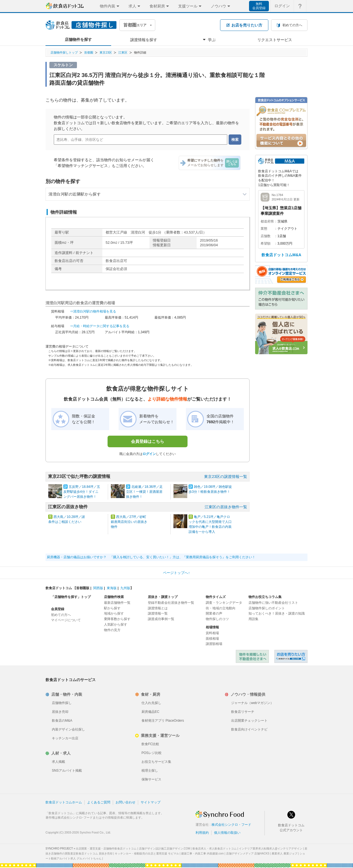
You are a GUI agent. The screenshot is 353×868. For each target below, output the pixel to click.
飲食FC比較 (150, 744)
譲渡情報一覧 (158, 613)
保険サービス (151, 779)
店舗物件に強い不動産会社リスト (273, 603)
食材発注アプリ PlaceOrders (163, 721)
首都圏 (89, 52)
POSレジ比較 (152, 753)
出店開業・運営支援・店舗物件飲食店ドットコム (106, 849)
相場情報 (212, 627)
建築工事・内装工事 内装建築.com (202, 854)
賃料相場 (212, 633)
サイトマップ (151, 802)
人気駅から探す (116, 624)
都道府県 (267, 221)
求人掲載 (58, 762)
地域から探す (114, 613)
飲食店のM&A (62, 721)
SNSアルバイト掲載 (67, 771)
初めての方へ (61, 615)
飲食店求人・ (215, 849)
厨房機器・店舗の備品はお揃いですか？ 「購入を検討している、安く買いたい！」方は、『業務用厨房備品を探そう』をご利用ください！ (151, 557)
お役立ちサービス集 (156, 762)
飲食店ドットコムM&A (281, 255)
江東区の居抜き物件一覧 (226, 507)
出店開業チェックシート (249, 721)
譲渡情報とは (158, 608)
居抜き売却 (60, 712)
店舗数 (266, 236)
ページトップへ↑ (176, 573)
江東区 (123, 52)
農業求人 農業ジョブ (284, 854)
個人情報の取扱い (227, 833)
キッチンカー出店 (65, 738)
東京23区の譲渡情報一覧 (226, 477)
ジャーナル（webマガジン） (252, 703)
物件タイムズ (216, 597)
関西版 (98, 588)
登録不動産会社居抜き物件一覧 (171, 603)
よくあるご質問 (99, 802)
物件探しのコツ (217, 619)
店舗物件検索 (114, 597)
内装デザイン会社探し (68, 729)
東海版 (112, 588)
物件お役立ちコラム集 (265, 597)
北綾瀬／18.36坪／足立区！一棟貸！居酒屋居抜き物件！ (144, 492)
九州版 (125, 588)
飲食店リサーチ (243, 712)
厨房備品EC (150, 712)
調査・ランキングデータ (224, 603)
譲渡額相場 (214, 644)
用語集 (253, 619)
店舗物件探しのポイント (267, 608)
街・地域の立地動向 (221, 608)
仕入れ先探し (151, 703)
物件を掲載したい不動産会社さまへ (252, 656)
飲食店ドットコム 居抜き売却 (291, 656)
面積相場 (212, 639)
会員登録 (58, 609)
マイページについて (66, 620)
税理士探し (150, 771)
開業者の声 (214, 613)
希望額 (266, 244)
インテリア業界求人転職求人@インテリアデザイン (271, 849)
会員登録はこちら (148, 441)
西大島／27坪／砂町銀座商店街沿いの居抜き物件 (129, 522)
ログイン (149, 454)
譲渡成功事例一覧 (161, 619)
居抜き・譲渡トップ (163, 597)
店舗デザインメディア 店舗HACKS (248, 854)
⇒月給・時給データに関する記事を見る (100, 326)
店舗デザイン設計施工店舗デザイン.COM (165, 849)
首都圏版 (83, 588)
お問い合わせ (125, 802)
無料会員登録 (259, 6)
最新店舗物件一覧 (117, 603)
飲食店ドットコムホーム (64, 802)
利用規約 (202, 833)
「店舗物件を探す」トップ (71, 597)
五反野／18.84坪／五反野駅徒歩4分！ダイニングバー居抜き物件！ (82, 492)
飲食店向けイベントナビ (249, 729)
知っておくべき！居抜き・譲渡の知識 (277, 613)
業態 (264, 229)
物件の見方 (112, 630)
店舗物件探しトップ (64, 52)
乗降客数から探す (117, 619)
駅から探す (112, 608)
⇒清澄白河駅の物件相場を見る (93, 311)
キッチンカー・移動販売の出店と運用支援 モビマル (147, 854)
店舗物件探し (62, 703)
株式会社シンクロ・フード (231, 825)
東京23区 (106, 52)
